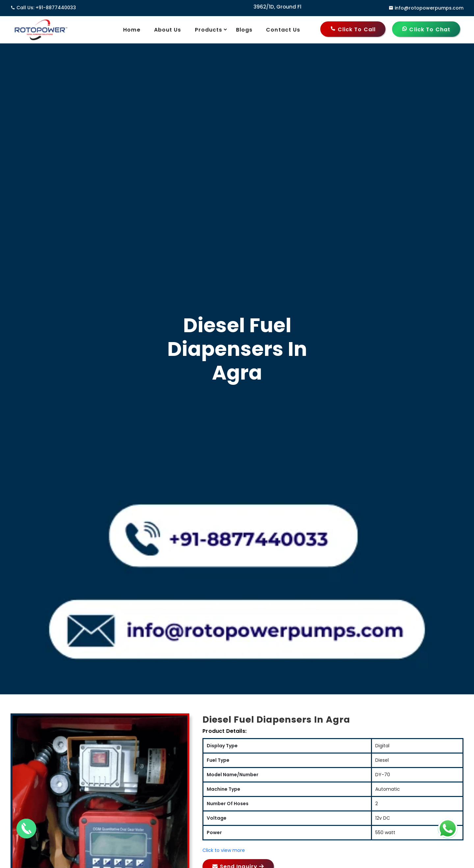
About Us (168, 30)
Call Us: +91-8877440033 (43, 8)
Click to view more (224, 850)
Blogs (244, 30)
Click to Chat (426, 29)
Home (132, 30)
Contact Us (283, 30)
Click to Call (353, 29)
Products (213, 30)
